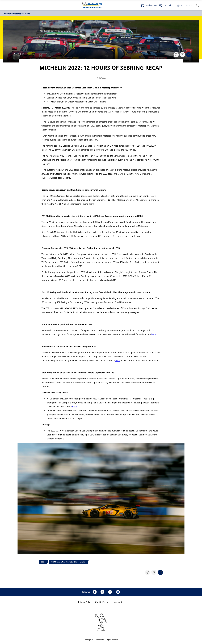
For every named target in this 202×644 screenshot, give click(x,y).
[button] (197, 5)
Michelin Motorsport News (17, 14)
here (154, 334)
